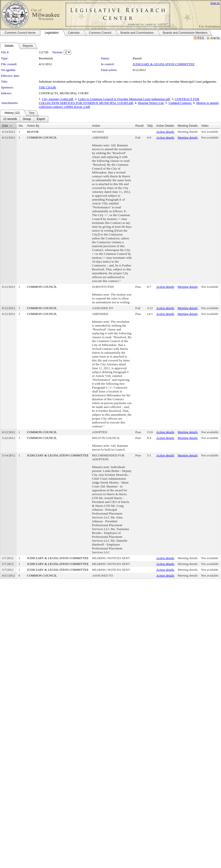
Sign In (215, 3)
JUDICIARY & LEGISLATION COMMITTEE (164, 64)
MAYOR (33, 132)
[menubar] (24, 119)
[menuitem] (10, 119)
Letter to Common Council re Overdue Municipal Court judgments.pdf (124, 99)
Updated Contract (180, 103)
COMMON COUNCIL (42, 137)
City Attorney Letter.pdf (57, 99)
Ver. (21, 126)
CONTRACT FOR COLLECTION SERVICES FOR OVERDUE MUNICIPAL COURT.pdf (119, 101)
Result (139, 126)
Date (5, 126)
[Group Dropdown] (27, 119)
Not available (210, 132)
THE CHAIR (47, 87)
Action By (33, 126)
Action (96, 126)
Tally (150, 126)
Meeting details (188, 132)
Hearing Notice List (151, 103)
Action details (165, 132)
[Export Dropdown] (41, 119)
